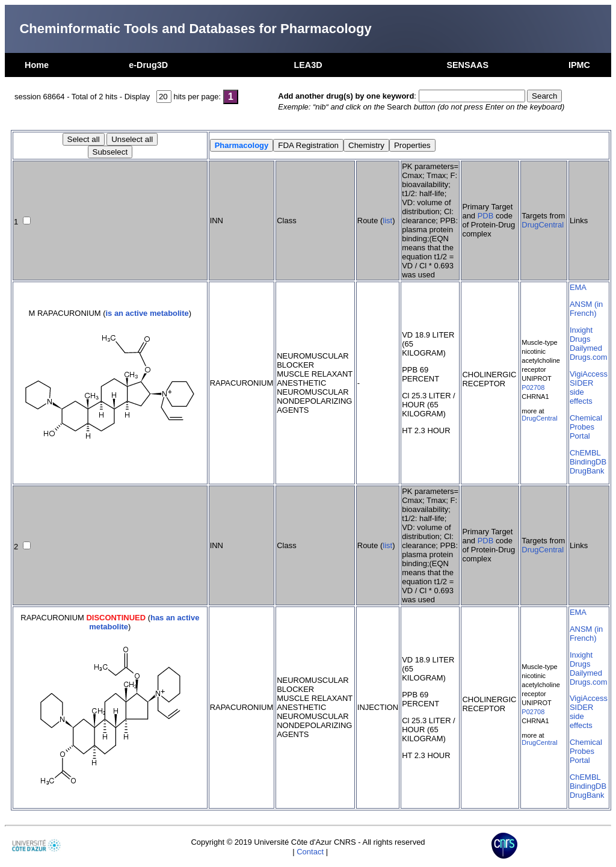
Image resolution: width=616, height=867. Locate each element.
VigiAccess (589, 374)
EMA (578, 287)
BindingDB (588, 462)
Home (37, 65)
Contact (310, 852)
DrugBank (587, 471)
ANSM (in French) (586, 309)
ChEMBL (585, 453)
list (387, 221)
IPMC (579, 65)
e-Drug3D (148, 65)
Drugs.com (589, 357)
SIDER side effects (582, 392)
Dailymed (586, 348)
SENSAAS (467, 65)
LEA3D (308, 65)
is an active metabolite (147, 313)
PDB (486, 216)
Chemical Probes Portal (586, 427)
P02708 (533, 387)
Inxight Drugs (581, 335)
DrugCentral (543, 225)
